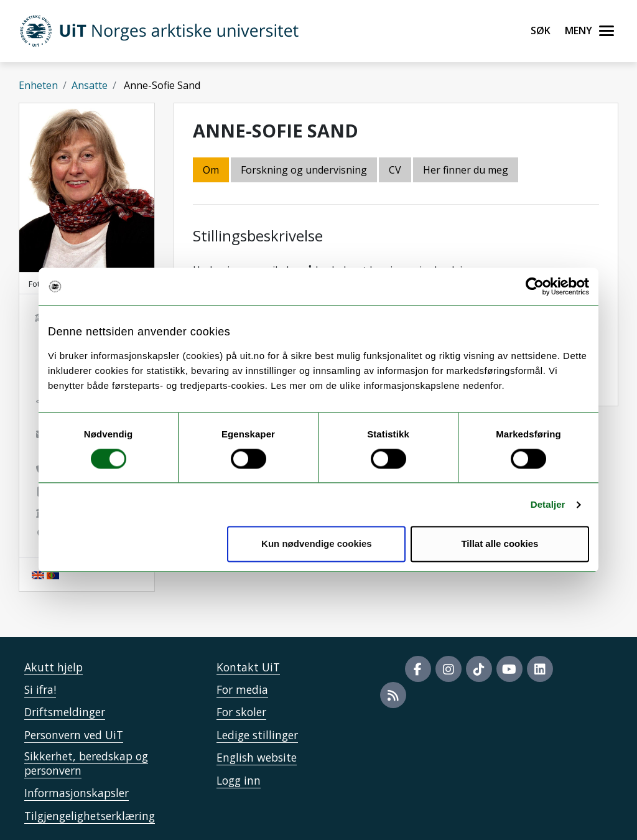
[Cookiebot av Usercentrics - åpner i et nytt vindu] (535, 286)
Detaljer (548, 504)
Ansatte (90, 85)
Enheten (38, 85)
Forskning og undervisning (304, 170)
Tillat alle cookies (500, 544)
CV (395, 170)
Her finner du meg (466, 170)
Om (211, 170)
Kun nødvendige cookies (317, 544)
